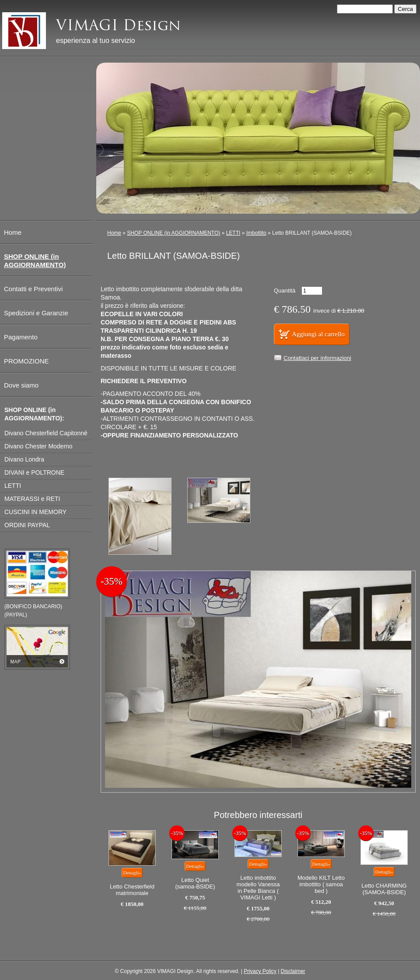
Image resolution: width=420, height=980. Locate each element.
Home (114, 233)
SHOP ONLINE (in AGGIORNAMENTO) (173, 233)
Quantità (285, 291)
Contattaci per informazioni (317, 358)
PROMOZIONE (26, 361)
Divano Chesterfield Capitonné (46, 433)
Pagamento (21, 337)
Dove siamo (21, 385)
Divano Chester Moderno (38, 446)
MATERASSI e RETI (32, 499)
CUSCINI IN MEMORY (35, 512)
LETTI (233, 233)
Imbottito (256, 233)
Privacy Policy (260, 971)
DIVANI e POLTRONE (34, 472)
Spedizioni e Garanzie (36, 313)
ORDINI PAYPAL (27, 525)
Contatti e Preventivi (33, 289)
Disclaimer (293, 971)
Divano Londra (24, 459)
